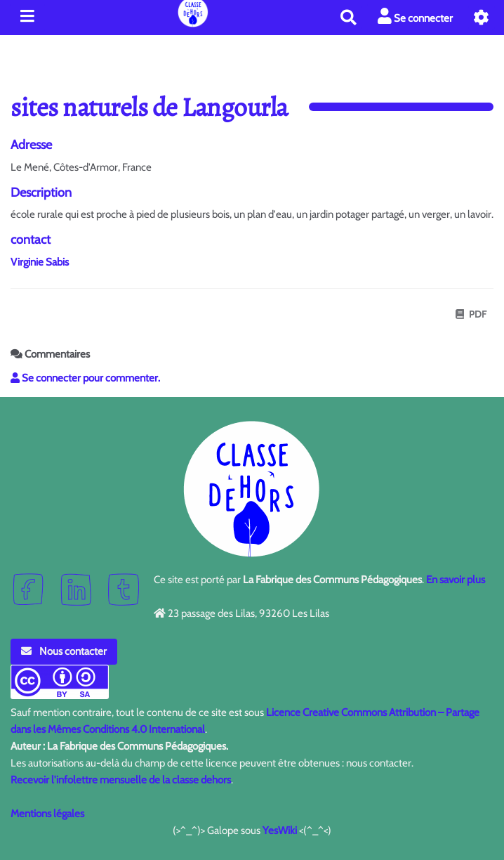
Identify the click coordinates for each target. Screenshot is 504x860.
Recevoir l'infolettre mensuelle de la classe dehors (121, 780)
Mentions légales (47, 814)
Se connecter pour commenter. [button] (85, 378)
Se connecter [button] (415, 17)
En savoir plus (456, 580)
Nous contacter (64, 651)
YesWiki (280, 830)
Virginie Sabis (40, 262)
